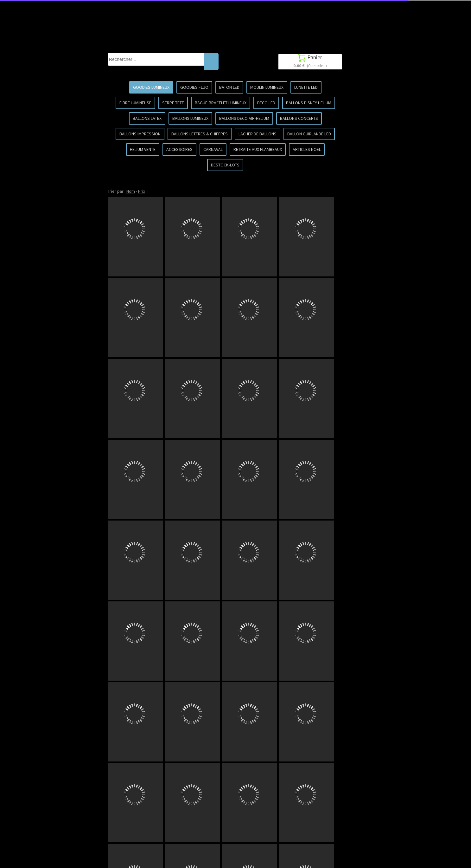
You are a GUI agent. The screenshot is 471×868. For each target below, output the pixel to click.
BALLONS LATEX (147, 118)
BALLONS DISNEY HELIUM (309, 103)
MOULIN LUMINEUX (267, 87)
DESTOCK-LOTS (225, 165)
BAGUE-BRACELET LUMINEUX (221, 103)
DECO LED (266, 103)
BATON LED (229, 87)
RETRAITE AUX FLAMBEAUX (258, 149)
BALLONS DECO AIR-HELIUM (244, 118)
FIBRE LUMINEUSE (135, 103)
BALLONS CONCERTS (299, 118)
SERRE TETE (173, 103)
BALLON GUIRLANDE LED (309, 134)
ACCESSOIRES (179, 149)
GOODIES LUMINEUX (151, 87)
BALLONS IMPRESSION (140, 134)
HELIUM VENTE (143, 149)
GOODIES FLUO (194, 87)
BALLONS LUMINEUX (190, 118)
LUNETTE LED (306, 87)
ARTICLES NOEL (307, 149)
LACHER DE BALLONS (258, 134)
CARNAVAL (213, 149)
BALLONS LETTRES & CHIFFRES (200, 134)
